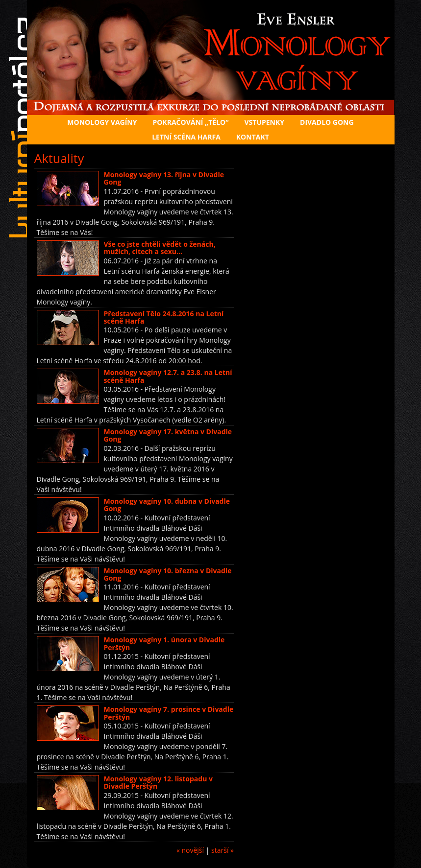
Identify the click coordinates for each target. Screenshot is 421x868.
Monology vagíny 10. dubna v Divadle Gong (167, 505)
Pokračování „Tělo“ (190, 122)
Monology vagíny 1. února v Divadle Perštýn (164, 643)
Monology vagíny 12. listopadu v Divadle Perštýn (158, 782)
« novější (190, 850)
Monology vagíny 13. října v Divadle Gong (164, 178)
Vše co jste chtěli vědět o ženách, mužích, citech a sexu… (160, 248)
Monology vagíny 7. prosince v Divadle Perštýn (169, 713)
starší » (223, 850)
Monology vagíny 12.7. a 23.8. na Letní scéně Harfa (168, 376)
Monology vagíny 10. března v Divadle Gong (168, 574)
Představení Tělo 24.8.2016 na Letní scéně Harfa (164, 317)
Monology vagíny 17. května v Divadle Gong (168, 435)
